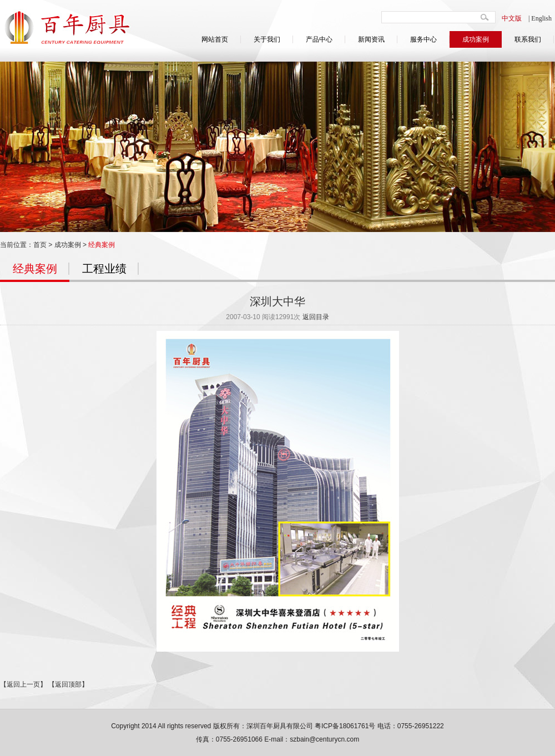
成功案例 (476, 39)
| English (540, 18)
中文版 (512, 18)
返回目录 (316, 317)
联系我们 (528, 39)
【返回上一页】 (23, 684)
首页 (40, 245)
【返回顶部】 (68, 684)
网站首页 (215, 39)
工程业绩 (104, 269)
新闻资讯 (371, 39)
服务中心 (423, 39)
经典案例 (102, 245)
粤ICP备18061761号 (345, 726)
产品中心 (319, 39)
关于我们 (267, 39)
